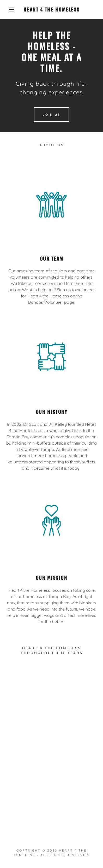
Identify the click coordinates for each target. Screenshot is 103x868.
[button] (8, 9)
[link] (51, 9)
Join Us (51, 115)
